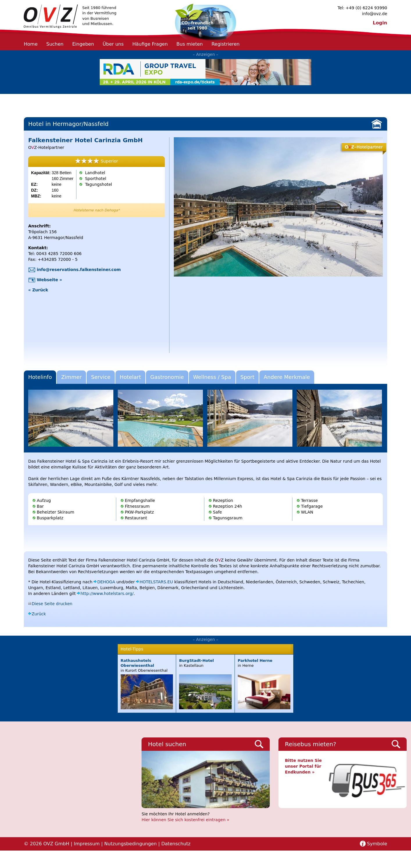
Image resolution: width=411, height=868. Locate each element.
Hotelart (130, 377)
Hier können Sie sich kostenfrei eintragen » (185, 820)
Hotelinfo (40, 377)
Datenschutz (176, 844)
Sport (247, 377)
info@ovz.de (375, 14)
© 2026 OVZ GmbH (47, 844)
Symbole (377, 844)
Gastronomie (167, 377)
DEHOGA (106, 582)
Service (101, 377)
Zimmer (71, 377)
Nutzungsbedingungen (130, 844)
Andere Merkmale (287, 377)
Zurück (39, 614)
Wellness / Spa (212, 377)
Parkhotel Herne (255, 661)
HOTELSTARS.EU (156, 582)
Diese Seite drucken (52, 604)
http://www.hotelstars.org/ (107, 593)
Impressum (87, 844)
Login (380, 23)
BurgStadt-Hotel (196, 661)
